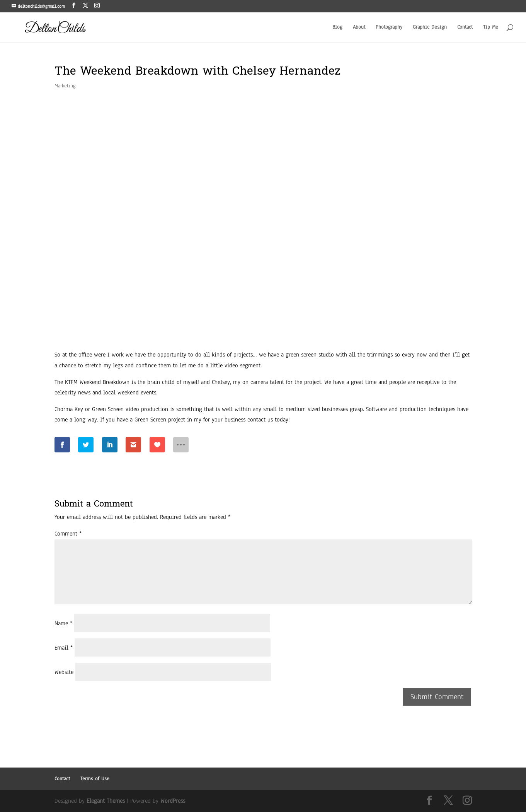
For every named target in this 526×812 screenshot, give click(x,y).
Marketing (65, 86)
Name (63, 623)
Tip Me (491, 27)
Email (64, 648)
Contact (465, 27)
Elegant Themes (106, 801)
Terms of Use (95, 779)
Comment (68, 534)
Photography (389, 27)
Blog (337, 27)
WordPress (173, 801)
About (359, 27)
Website (64, 672)
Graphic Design (430, 27)
